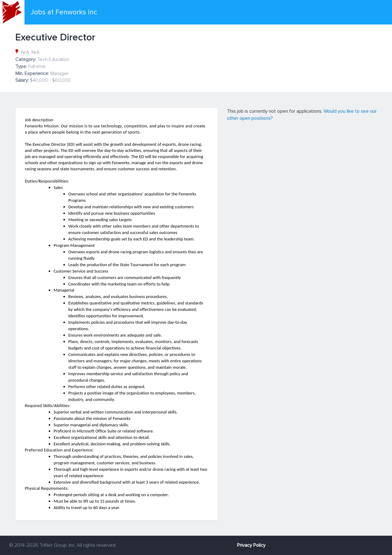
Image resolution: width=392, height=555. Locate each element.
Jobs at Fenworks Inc (64, 12)
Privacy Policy (251, 545)
